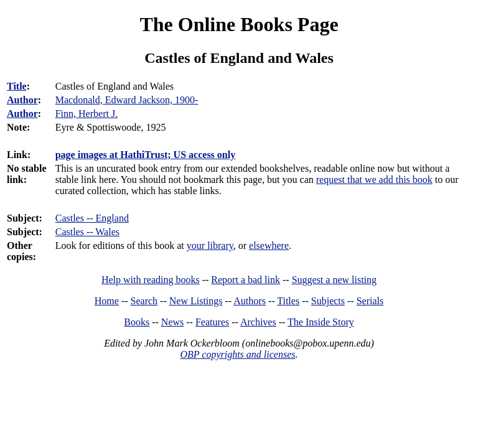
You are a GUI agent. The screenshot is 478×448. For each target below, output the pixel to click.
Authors (250, 301)
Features (212, 322)
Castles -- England (92, 218)
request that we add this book (374, 180)
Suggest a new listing (334, 280)
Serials (370, 301)
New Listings (196, 301)
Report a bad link (246, 280)
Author (22, 100)
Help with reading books (151, 280)
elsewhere (269, 245)
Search (144, 301)
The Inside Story (321, 322)
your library (210, 245)
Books (137, 322)
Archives (258, 322)
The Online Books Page (239, 24)
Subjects (328, 301)
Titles (288, 301)
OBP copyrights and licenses (237, 354)
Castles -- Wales (87, 232)
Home (107, 301)
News (172, 322)
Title (17, 86)
